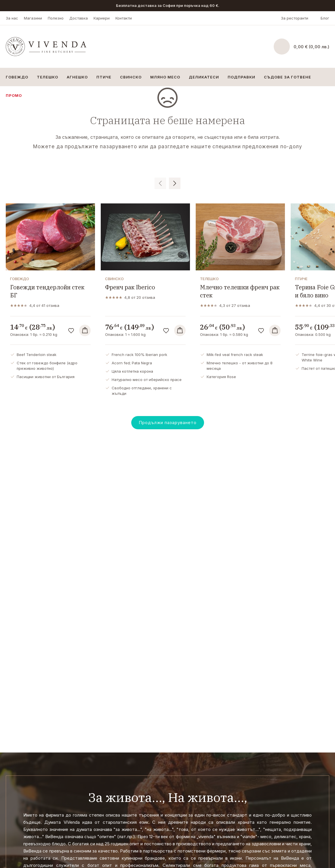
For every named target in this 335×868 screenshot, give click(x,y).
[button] (160, 183)
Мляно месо (165, 77)
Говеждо (17, 77)
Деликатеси (204, 77)
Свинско (131, 77)
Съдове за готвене (288, 77)
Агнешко (77, 77)
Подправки (241, 77)
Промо (14, 95)
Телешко (47, 77)
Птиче (104, 77)
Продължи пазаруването (168, 423)
